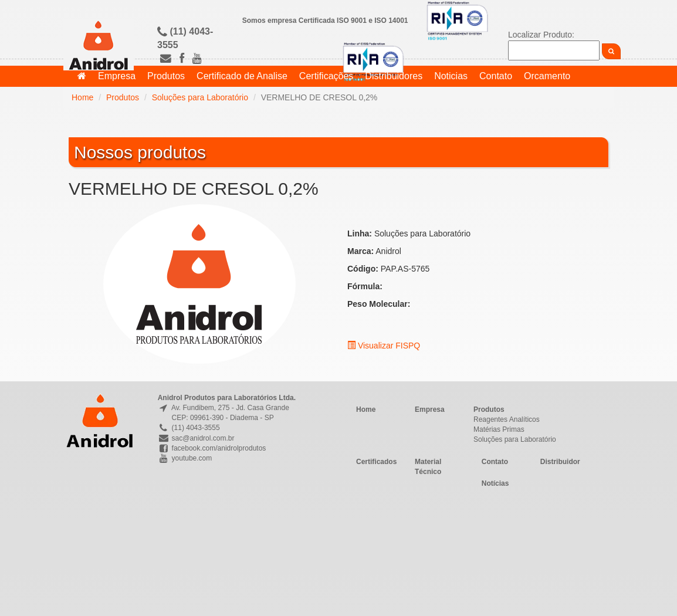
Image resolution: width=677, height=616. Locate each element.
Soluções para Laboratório (200, 97)
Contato (496, 76)
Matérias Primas (499, 429)
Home (82, 97)
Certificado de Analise (242, 76)
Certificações (326, 76)
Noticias (451, 76)
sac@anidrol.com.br (196, 438)
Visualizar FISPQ (384, 346)
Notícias (495, 483)
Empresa (117, 76)
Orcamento (547, 76)
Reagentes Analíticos (507, 419)
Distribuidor (560, 462)
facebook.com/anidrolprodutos (212, 448)
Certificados (376, 462)
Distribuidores (394, 76)
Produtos (166, 76)
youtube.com (185, 458)
